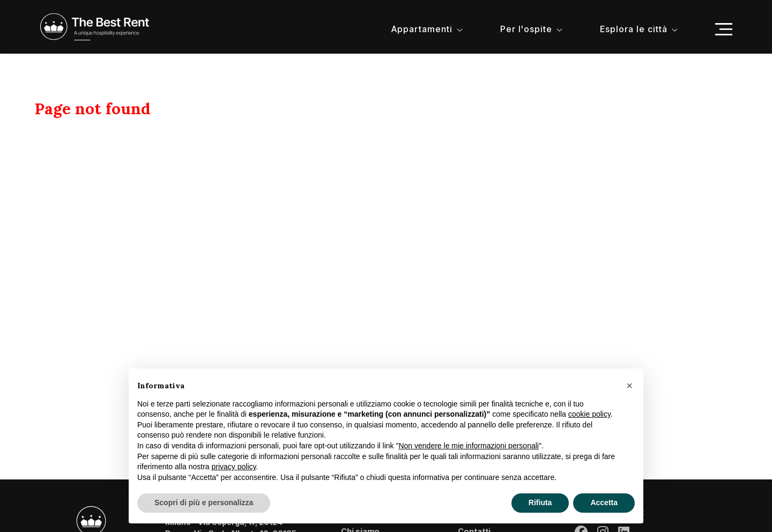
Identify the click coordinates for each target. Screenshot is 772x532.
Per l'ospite (526, 29)
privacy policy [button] (234, 467)
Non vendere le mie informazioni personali (468, 446)
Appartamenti (422, 29)
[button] (629, 386)
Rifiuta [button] (540, 503)
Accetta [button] (604, 503)
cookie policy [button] (589, 414)
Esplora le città (634, 29)
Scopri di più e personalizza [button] (204, 503)
